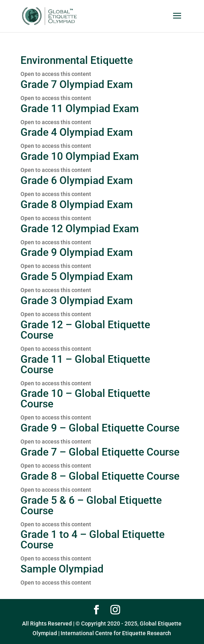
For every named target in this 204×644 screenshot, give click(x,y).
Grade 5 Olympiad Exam (77, 276)
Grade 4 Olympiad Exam (77, 132)
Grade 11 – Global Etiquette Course (85, 364)
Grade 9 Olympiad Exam (77, 252)
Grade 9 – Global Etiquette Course (100, 428)
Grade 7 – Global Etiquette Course (100, 452)
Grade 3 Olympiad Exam (77, 301)
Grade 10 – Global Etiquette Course (85, 399)
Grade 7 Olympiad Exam (77, 84)
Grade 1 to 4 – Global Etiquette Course (93, 540)
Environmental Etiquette (77, 60)
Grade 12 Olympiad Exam (80, 229)
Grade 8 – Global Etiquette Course (100, 476)
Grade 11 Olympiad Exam (80, 108)
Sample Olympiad (62, 569)
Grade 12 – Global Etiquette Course (85, 330)
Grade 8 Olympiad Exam (77, 204)
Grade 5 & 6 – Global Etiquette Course (91, 505)
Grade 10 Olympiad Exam (80, 156)
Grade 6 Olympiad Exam (77, 180)
